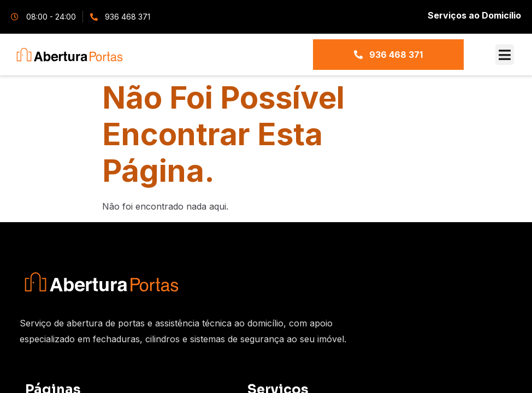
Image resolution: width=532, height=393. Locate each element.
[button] (505, 55)
